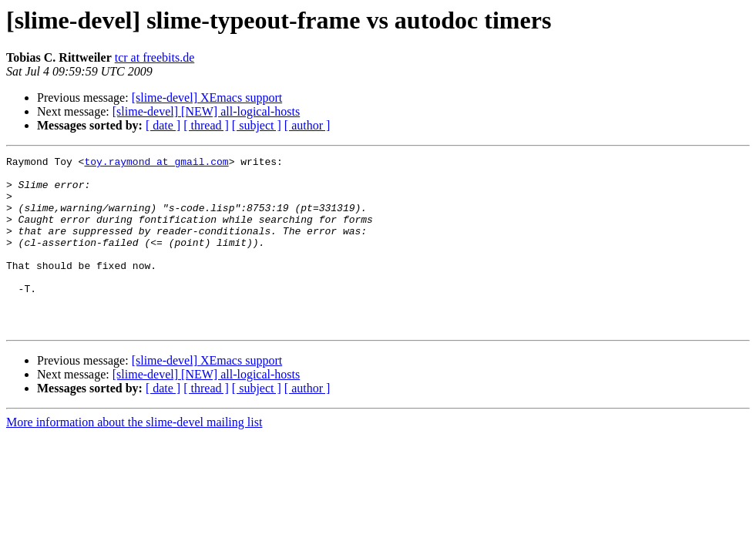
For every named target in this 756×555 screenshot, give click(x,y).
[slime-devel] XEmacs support (207, 98)
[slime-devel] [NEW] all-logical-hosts (206, 111)
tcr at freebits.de (155, 57)
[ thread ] (206, 125)
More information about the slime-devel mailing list (134, 457)
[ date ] (163, 125)
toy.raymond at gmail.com (156, 163)
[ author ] (307, 125)
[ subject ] (257, 125)
